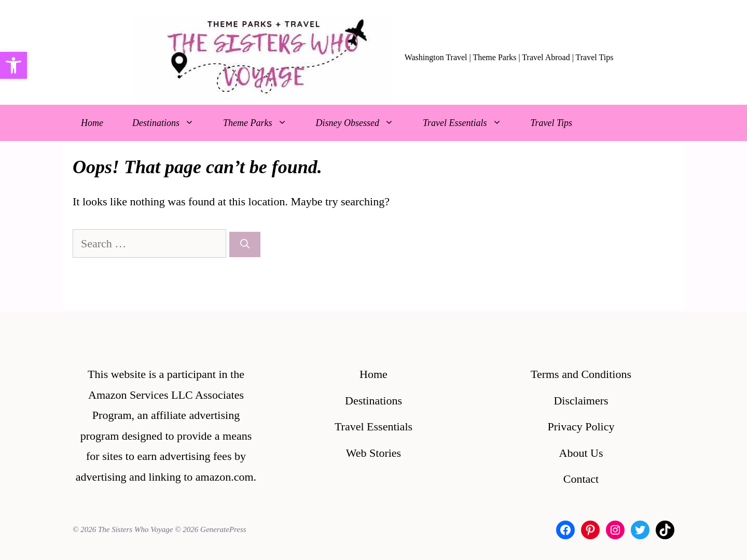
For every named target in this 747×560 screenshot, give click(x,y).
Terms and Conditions (581, 374)
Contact (581, 479)
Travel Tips (552, 123)
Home (92, 123)
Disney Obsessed (362, 123)
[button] (13, 65)
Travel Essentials (469, 123)
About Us (581, 453)
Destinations (170, 123)
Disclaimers (581, 401)
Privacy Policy (581, 426)
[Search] (245, 244)
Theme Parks (262, 123)
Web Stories (374, 453)
